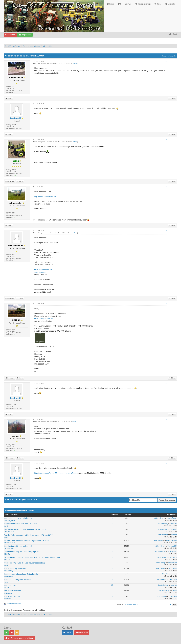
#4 (166, 187)
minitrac (7, 560)
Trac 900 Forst (9, 532)
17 (112, 585)
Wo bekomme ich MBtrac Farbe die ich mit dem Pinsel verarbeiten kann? (33, 557)
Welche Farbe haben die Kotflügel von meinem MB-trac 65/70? (29, 535)
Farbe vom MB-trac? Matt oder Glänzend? (21, 524)
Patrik (6, 537)
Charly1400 (173, 596)
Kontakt (67, 633)
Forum (111, 4)
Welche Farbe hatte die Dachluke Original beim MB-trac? (27, 541)
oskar (6, 582)
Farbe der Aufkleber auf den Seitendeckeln (21, 574)
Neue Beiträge (125, 4)
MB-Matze (173, 557)
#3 (166, 140)
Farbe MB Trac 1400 (12, 596)
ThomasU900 (9, 549)
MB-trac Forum (49, 46)
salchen (174, 585)
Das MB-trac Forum (12, 46)
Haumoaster (173, 552)
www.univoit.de (40, 272)
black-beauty (172, 563)
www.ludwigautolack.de (43, 319)
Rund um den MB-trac (31, 46)
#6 (166, 304)
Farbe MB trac (10, 585)
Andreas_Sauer (10, 521)
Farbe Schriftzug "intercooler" (16, 569)
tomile (6, 526)
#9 (166, 463)
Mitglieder (170, 4)
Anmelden (10, 35)
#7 (166, 383)
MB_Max (7, 554)
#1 (166, 61)
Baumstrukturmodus (169, 56)
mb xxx (74, 421)
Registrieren (25, 35)
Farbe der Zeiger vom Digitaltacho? (18, 518)
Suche (158, 4)
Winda (7, 588)
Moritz (175, 591)
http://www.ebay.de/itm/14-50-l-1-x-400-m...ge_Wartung (56, 473)
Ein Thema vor (29, 499)
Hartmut (74, 63)
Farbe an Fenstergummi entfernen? (18, 580)
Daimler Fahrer (172, 518)
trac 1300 (173, 579)
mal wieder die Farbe (13, 591)
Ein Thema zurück (14, 499)
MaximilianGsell (10, 543)
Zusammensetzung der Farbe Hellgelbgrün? (22, 552)
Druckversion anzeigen (14, 604)
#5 (166, 231)
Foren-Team (82, 633)
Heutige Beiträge (143, 4)
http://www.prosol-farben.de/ (45, 196)
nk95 (6, 565)
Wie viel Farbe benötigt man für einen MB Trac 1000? (25, 529)
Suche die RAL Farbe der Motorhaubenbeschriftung (25, 563)
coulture (174, 529)
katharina (7, 599)
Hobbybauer (8, 593)
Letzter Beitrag (158, 518)
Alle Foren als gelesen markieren (19, 638)
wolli (175, 574)
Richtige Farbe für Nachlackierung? (18, 546)
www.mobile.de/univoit (43, 270)
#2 (166, 104)
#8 (166, 420)
